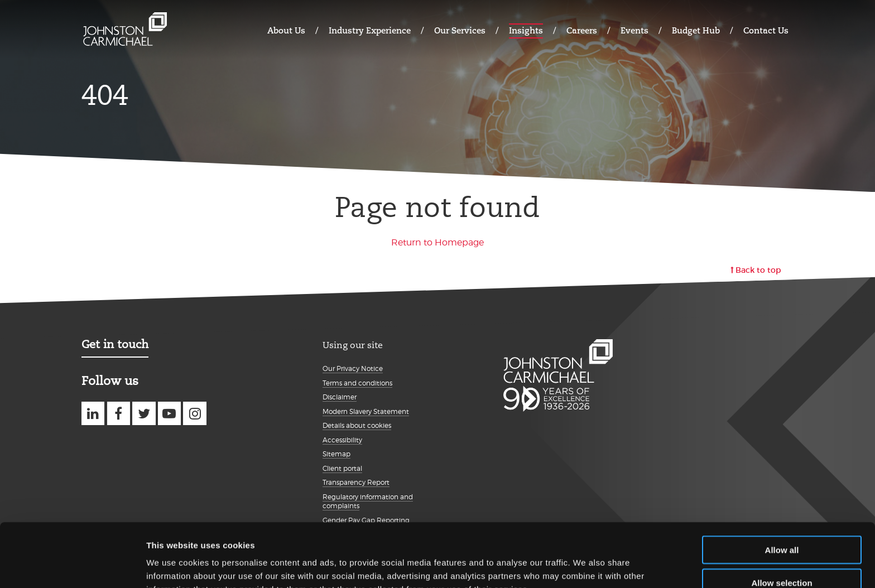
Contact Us (766, 30)
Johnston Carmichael (125, 29)
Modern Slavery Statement (366, 411)
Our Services (460, 30)
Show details (586, 566)
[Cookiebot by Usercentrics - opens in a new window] (72, 566)
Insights (526, 30)
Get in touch (115, 344)
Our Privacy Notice (353, 368)
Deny (782, 555)
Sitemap (336, 454)
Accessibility (342, 440)
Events (634, 30)
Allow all (782, 490)
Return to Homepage (437, 242)
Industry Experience (370, 30)
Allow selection (782, 523)
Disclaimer (340, 397)
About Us (286, 30)
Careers (582, 30)
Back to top (758, 270)
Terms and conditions (357, 383)
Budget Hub (696, 30)
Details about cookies (357, 425)
